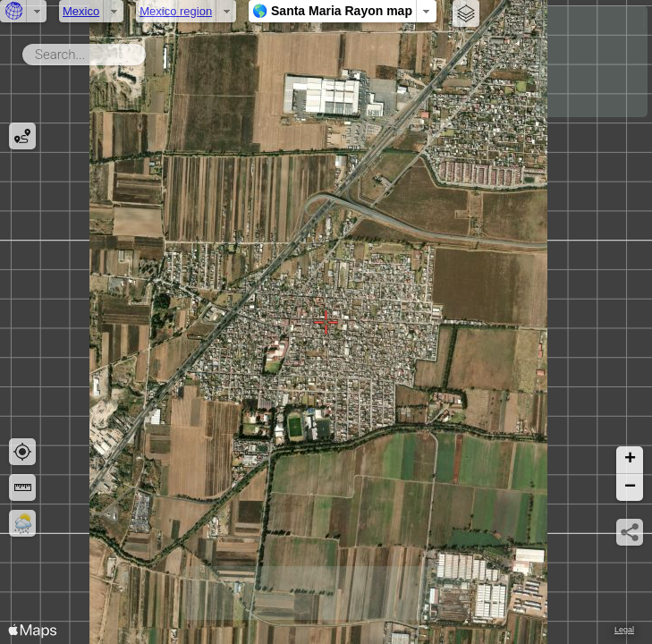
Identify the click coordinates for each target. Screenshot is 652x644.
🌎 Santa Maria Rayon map (332, 11)
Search (149, 51)
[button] (630, 460)
